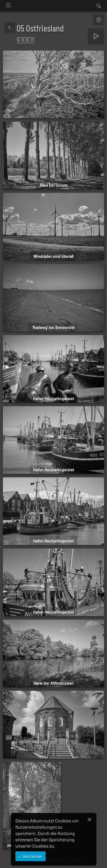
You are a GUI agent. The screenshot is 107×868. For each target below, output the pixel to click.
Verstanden (32, 856)
